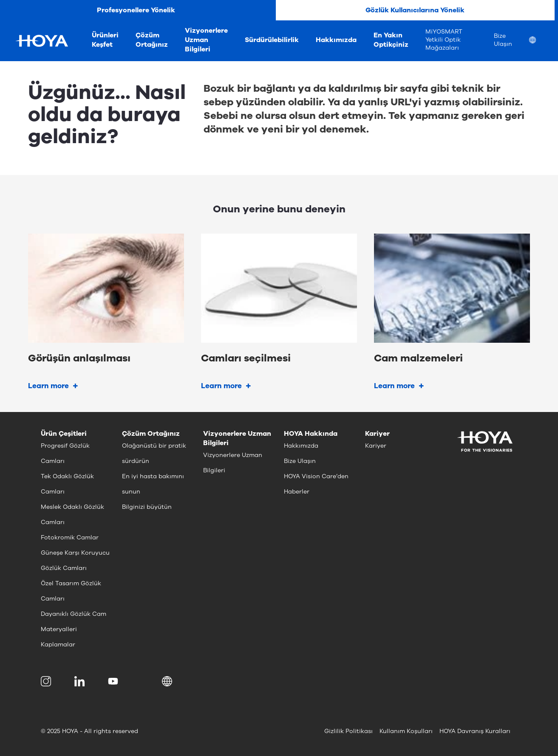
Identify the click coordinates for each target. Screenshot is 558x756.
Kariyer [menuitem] (376, 446)
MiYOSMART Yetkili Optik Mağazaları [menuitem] (444, 40)
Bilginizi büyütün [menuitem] (147, 507)
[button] (169, 681)
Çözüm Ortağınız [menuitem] (152, 40)
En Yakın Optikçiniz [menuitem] (391, 40)
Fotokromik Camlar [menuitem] (70, 537)
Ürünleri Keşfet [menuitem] (105, 40)
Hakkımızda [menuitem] (336, 40)
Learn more (48, 386)
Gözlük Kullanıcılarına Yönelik (415, 10)
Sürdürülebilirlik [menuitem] (272, 40)
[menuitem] (539, 41)
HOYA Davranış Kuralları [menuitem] (475, 731)
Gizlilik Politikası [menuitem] (348, 731)
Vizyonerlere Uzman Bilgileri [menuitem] (206, 40)
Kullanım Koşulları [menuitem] (406, 731)
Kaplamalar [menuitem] (58, 645)
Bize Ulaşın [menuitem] (503, 40)
